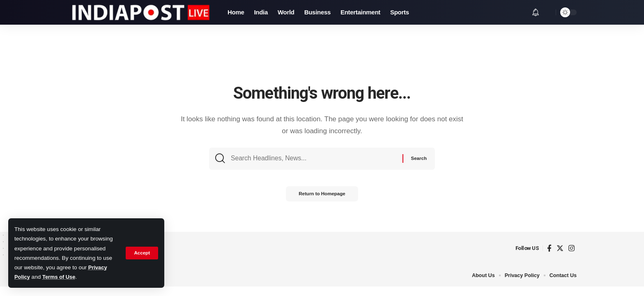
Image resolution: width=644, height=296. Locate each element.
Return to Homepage (322, 197)
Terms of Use (61, 277)
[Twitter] (560, 249)
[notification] (536, 12)
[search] (547, 12)
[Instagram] (572, 249)
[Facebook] (549, 249)
